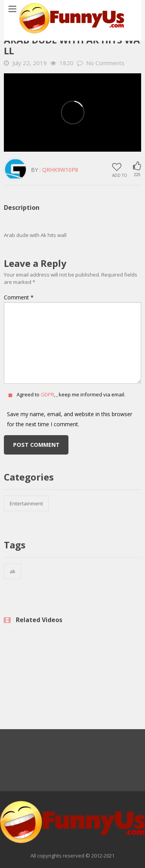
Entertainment (26, 503)
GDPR (47, 394)
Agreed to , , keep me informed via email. (71, 394)
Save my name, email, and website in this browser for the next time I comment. (70, 419)
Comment (19, 297)
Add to (120, 170)
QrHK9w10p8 (60, 170)
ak (13, 571)
